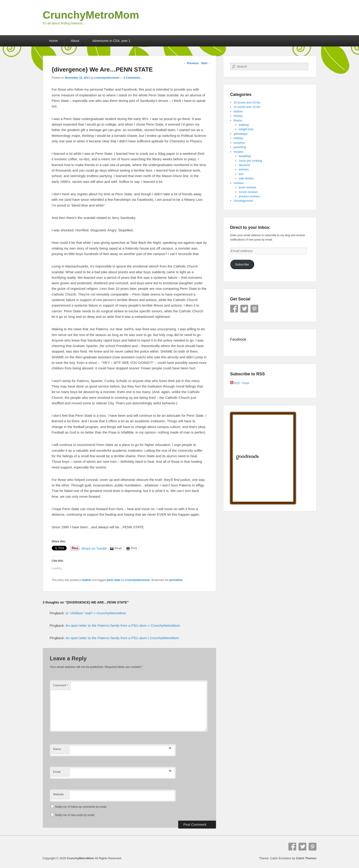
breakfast (245, 156)
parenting (240, 147)
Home (53, 41)
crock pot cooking (250, 161)
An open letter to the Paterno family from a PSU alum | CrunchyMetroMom (122, 638)
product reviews (249, 196)
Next (206, 63)
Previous (191, 63)
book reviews (247, 187)
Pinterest (254, 309)
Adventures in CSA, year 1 (111, 41)
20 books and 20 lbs (247, 102)
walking (244, 125)
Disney (238, 116)
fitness (238, 120)
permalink (176, 580)
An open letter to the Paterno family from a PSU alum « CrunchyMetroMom (123, 625)
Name (57, 749)
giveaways (241, 134)
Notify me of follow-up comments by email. (81, 807)
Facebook (234, 309)
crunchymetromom (107, 78)
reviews (239, 183)
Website (59, 794)
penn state (114, 580)
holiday (238, 138)
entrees (244, 169)
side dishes (246, 178)
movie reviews (248, 192)
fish (241, 174)
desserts (244, 165)
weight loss (246, 129)
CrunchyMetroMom (91, 15)
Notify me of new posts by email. (75, 815)
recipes (238, 152)
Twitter (244, 309)
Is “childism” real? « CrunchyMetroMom (96, 613)
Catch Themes (306, 858)
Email (57, 772)
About (75, 41)
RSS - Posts (240, 383)
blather (87, 580)
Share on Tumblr (94, 548)
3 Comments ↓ (133, 78)
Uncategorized (243, 201)
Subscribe (242, 264)
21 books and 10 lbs (247, 107)
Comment (61, 685)
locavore (239, 143)
